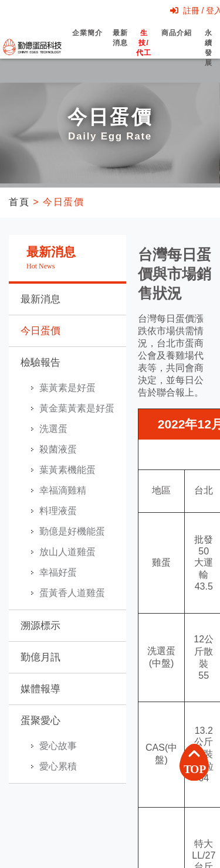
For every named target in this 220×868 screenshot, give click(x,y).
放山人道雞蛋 (67, 552)
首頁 (19, 202)
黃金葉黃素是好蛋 (77, 408)
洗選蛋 (53, 429)
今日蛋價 (40, 331)
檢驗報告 (40, 362)
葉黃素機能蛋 (67, 470)
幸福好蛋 (58, 572)
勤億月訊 (40, 657)
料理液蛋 (58, 511)
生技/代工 (144, 53)
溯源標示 (40, 626)
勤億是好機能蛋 (72, 531)
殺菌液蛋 (58, 449)
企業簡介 (87, 43)
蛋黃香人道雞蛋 (72, 593)
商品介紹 (177, 43)
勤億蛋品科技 (32, 47)
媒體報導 (40, 689)
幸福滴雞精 (63, 490)
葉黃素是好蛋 (67, 388)
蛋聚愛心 (40, 721)
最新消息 (120, 48)
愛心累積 (58, 766)
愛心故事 (58, 746)
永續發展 (209, 58)
